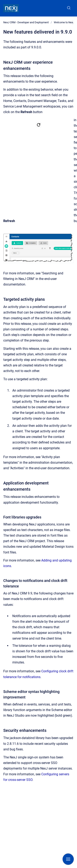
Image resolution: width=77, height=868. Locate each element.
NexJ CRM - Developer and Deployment (26, 22)
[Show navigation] (68, 859)
